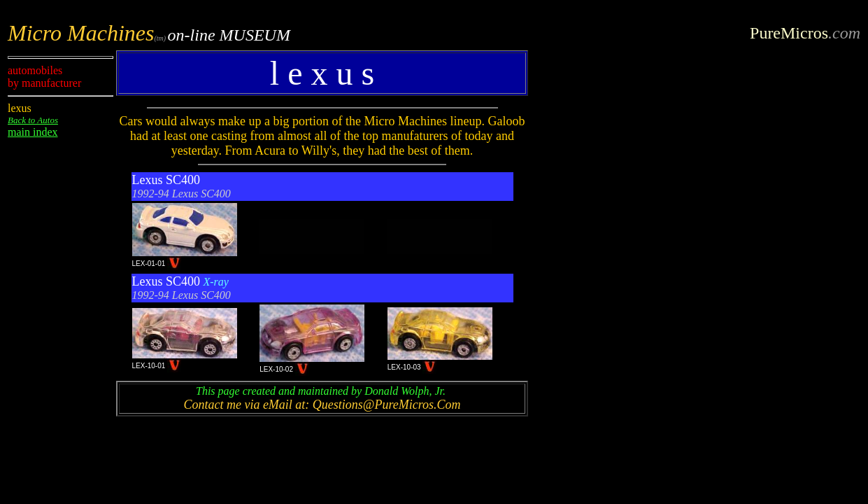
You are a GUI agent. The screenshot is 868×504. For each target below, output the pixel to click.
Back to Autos (33, 120)
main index (33, 132)
